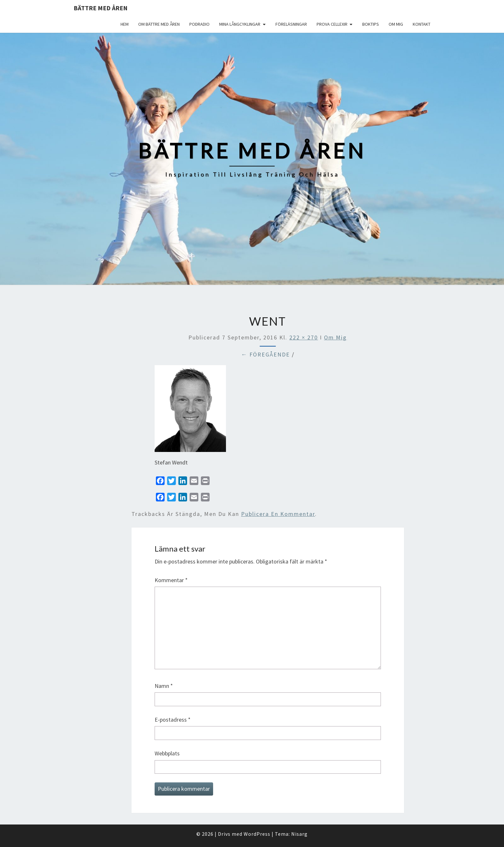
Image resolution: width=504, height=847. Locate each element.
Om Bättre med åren (159, 24)
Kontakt (422, 24)
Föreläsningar (291, 24)
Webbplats (167, 753)
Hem (125, 24)
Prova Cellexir (332, 24)
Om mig (396, 24)
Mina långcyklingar (240, 24)
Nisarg (299, 834)
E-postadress (173, 720)
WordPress (257, 834)
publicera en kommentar (278, 514)
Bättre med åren (101, 8)
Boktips (371, 24)
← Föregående (265, 354)
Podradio (199, 24)
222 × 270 (304, 337)
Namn (164, 686)
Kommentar (171, 580)
